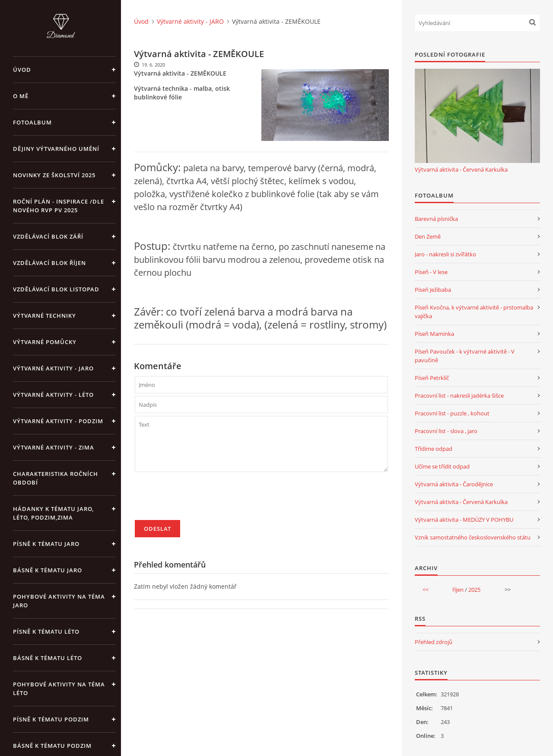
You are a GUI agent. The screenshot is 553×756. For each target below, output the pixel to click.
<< (426, 590)
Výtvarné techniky (44, 316)
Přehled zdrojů (434, 642)
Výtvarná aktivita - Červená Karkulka (461, 169)
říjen (458, 590)
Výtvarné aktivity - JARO (53, 368)
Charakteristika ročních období (56, 478)
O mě (21, 96)
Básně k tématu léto (48, 658)
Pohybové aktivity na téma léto (59, 689)
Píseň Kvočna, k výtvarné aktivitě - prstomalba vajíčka (474, 312)
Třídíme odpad (434, 449)
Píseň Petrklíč (432, 378)
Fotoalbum (32, 122)
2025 (474, 590)
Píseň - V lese (431, 272)
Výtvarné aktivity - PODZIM (58, 421)
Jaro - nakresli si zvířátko (445, 254)
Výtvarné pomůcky (45, 342)
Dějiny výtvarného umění (56, 149)
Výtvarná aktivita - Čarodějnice (454, 484)
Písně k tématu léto (46, 632)
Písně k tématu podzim (51, 719)
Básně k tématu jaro (48, 570)
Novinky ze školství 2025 (54, 175)
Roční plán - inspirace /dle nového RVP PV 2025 (59, 206)
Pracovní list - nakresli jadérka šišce (459, 396)
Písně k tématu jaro (46, 544)
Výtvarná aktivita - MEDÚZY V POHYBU (464, 520)
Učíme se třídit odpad (442, 466)
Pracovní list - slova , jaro (446, 431)
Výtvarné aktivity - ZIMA (54, 447)
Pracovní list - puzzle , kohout (452, 413)
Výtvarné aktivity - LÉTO (53, 395)
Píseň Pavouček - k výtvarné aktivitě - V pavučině (465, 356)
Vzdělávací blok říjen (49, 263)
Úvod (22, 70)
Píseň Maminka (434, 334)
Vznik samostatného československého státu (473, 537)
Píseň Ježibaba (433, 290)
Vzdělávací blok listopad (56, 289)
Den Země (428, 236)
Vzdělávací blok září (48, 236)
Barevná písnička (436, 219)
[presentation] (200, 500)
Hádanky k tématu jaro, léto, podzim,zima (53, 513)
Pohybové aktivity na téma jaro (59, 601)
